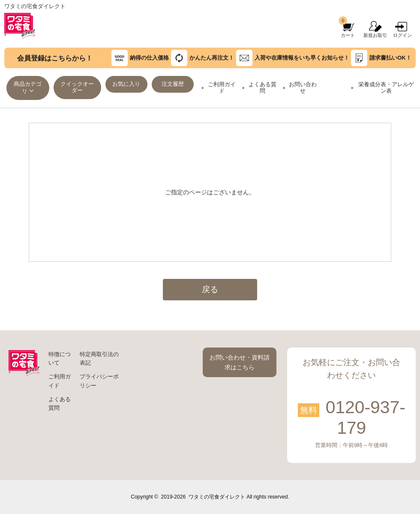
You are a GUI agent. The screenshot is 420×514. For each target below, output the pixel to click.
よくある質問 (262, 88)
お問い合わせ (303, 88)
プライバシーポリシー (99, 381)
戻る (210, 289)
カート (348, 35)
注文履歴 (173, 84)
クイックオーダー (77, 87)
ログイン (402, 35)
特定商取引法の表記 (99, 359)
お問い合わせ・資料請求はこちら (240, 362)
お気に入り (126, 84)
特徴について (60, 359)
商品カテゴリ (28, 88)
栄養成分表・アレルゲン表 (386, 88)
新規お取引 (375, 35)
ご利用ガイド (222, 88)
